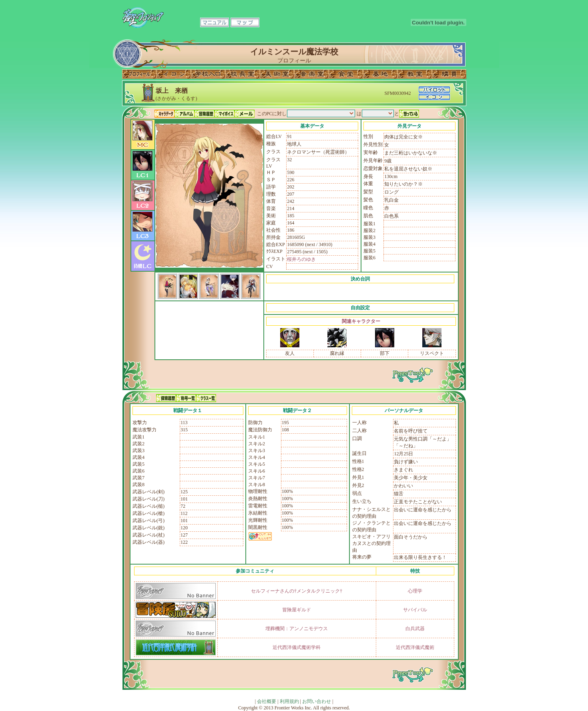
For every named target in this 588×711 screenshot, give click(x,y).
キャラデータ (165, 114)
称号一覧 (186, 398)
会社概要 (267, 701)
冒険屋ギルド (297, 610)
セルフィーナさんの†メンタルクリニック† (297, 591)
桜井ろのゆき (301, 259)
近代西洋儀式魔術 (415, 647)
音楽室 (311, 74)
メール (245, 114)
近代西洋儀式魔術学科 (297, 647)
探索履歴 (166, 398)
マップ (245, 22)
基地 (380, 74)
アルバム (185, 114)
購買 (449, 74)
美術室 (277, 74)
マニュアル (215, 22)
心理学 (415, 591)
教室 (415, 74)
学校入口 (208, 74)
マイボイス (225, 114)
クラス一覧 (206, 398)
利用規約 (289, 701)
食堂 (346, 74)
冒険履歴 (205, 114)
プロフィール (139, 74)
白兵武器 (415, 629)
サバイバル (415, 610)
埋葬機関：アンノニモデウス (297, 629)
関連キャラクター (361, 321)
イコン (174, 74)
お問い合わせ (317, 701)
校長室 (243, 74)
